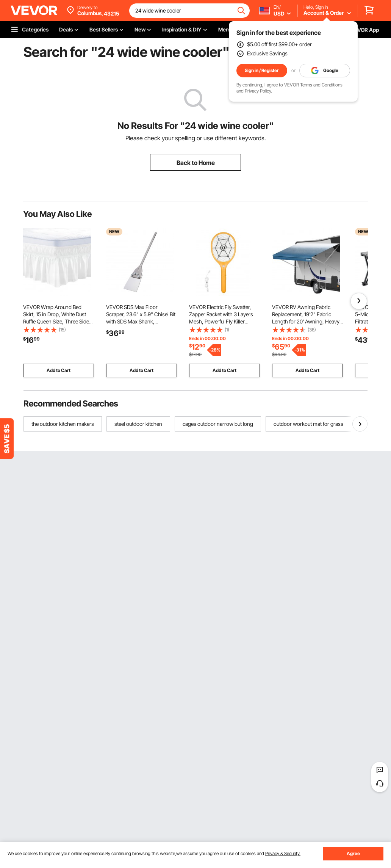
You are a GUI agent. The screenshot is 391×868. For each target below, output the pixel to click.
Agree (353, 853)
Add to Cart (59, 370)
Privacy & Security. (283, 853)
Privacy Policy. (258, 91)
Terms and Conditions (321, 85)
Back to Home (196, 163)
